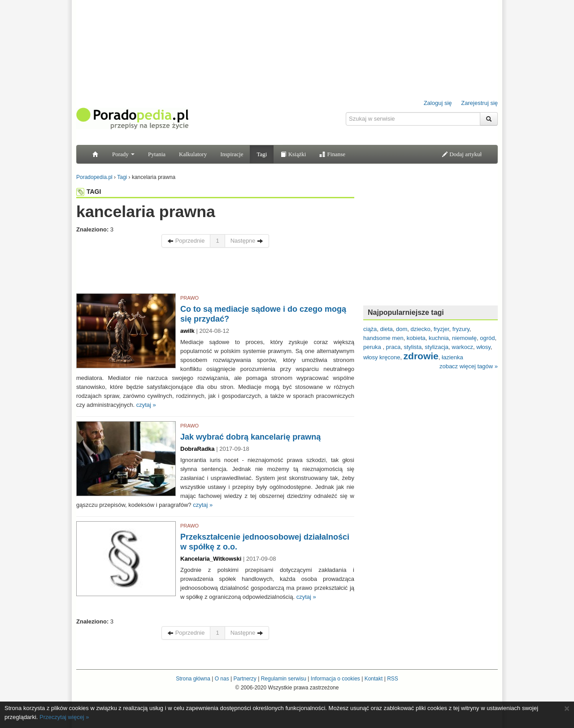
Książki (293, 154)
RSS (393, 679)
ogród (487, 338)
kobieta (416, 338)
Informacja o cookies (335, 679)
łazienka (452, 357)
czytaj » (146, 405)
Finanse (332, 154)
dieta (387, 329)
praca (394, 347)
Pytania (157, 154)
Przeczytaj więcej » (64, 717)
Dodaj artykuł (462, 154)
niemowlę (464, 338)
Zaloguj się (438, 103)
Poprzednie (186, 241)
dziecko (421, 329)
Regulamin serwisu (284, 679)
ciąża (370, 329)
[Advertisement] (215, 273)
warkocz (462, 347)
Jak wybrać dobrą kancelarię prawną (250, 437)
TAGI (89, 192)
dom (402, 329)
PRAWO (189, 298)
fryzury (461, 329)
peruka (373, 347)
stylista (413, 347)
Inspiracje (232, 154)
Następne (247, 241)
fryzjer (441, 329)
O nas (222, 679)
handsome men (383, 338)
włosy (483, 347)
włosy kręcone (382, 357)
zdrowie (421, 356)
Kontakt (374, 679)
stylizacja (437, 347)
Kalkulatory (193, 154)
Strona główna (193, 679)
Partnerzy (245, 679)
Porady (123, 154)
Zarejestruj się (479, 103)
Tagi (262, 154)
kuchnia (439, 338)
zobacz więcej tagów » (469, 366)
